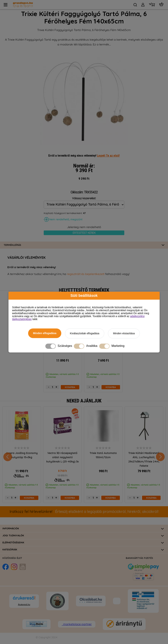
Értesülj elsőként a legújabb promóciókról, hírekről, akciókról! (84, 512)
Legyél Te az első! (108, 156)
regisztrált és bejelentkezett (86, 274)
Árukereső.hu (24, 604)
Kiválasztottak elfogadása (85, 333)
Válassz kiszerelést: (84, 198)
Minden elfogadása (45, 333)
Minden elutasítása (124, 333)
